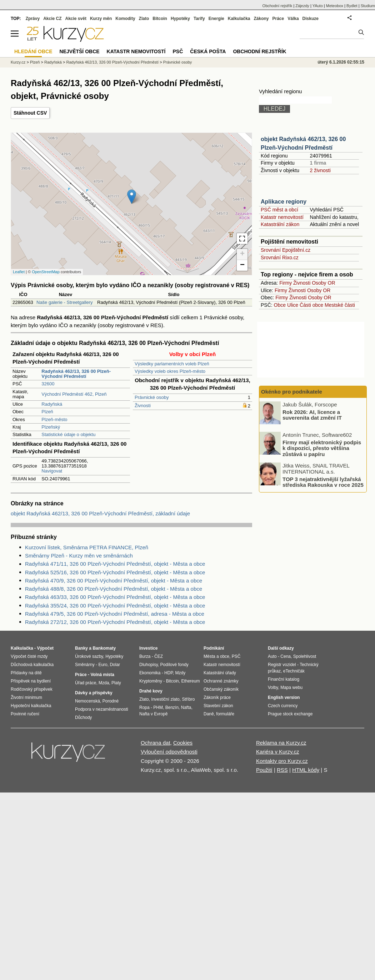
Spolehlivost (305, 656)
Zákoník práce (217, 697)
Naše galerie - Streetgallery (65, 302)
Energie (216, 19)
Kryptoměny (151, 681)
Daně (209, 714)
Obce (280, 305)
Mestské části (340, 305)
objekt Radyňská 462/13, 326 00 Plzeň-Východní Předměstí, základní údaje (100, 513)
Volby (273, 687)
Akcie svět (76, 19)
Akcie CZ (52, 19)
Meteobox (335, 6)
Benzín (172, 707)
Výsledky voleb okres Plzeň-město (170, 371)
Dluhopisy (149, 665)
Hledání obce (33, 51)
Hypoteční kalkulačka (31, 706)
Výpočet (45, 648)
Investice (148, 648)
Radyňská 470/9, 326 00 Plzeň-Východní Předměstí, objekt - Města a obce (114, 581)
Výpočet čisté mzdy (29, 656)
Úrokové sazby (89, 656)
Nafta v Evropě (153, 714)
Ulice (293, 305)
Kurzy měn (101, 19)
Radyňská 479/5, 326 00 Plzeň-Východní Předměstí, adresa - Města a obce (115, 614)
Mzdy (181, 673)
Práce (278, 19)
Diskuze (311, 19)
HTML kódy (306, 770)
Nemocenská (87, 701)
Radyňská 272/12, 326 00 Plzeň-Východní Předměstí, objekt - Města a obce (115, 622)
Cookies (183, 743)
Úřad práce (86, 683)
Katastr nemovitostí (282, 217)
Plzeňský (51, 427)
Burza (145, 656)
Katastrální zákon (280, 224)
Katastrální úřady (220, 673)
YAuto (318, 6)
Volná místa (102, 675)
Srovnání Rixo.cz (280, 257)
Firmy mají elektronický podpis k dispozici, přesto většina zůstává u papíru (322, 448)
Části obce (311, 305)
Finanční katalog (284, 679)
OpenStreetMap (46, 272)
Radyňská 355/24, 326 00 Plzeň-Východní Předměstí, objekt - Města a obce (115, 606)
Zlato (144, 19)
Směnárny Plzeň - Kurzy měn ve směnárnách (79, 556)
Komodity (125, 19)
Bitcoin (160, 19)
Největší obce (80, 51)
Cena (286, 656)
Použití (264, 770)
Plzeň (47, 412)
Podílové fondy (174, 665)
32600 (48, 384)
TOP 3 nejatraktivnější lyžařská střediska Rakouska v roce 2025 (323, 482)
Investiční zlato (165, 699)
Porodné (111, 701)
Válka (293, 19)
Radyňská (52, 404)
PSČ (178, 51)
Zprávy (33, 19)
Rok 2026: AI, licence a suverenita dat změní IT (312, 415)
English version (284, 697)
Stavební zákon (218, 706)
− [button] (242, 265)
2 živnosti (320, 170)
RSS (282, 770)
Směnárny (85, 665)
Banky (81, 648)
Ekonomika (150, 673)
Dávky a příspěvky (94, 693)
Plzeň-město (54, 419)
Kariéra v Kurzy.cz (278, 752)
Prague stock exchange (290, 714)
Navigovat (52, 471)
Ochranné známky (221, 681)
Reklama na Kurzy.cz (281, 743)
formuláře (225, 714)
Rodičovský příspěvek (32, 689)
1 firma (318, 163)
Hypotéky (180, 19)
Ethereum (190, 681)
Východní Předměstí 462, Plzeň (74, 394)
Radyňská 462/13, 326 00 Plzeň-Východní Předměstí (112, 62)
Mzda (104, 683)
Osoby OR (323, 283)
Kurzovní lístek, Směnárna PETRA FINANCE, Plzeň (87, 547)
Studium (368, 6)
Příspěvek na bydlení (31, 681)
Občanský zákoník (221, 689)
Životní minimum (26, 697)
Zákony (261, 19)
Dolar (115, 665)
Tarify (199, 19)
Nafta (186, 707)
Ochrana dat (156, 743)
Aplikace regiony (284, 202)
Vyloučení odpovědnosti (169, 752)
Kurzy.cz (18, 62)
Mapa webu (291, 687)
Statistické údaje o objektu (68, 434)
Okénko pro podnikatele (292, 392)
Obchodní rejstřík (277, 6)
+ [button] (242, 254)
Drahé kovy (151, 691)
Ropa (144, 707)
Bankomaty (104, 648)
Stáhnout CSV (30, 113)
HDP (169, 673)
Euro (103, 665)
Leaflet (19, 272)
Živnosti (143, 406)
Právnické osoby (152, 397)
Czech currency (283, 706)
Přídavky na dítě (26, 673)
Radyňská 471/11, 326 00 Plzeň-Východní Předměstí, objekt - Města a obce (115, 564)
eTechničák (294, 671)
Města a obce (216, 656)
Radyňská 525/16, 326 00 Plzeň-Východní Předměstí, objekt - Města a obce (115, 572)
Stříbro (188, 699)
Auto (272, 656)
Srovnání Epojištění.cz (286, 250)
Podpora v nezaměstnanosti (102, 709)
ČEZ (159, 656)
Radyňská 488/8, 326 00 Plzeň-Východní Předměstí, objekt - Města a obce (114, 589)
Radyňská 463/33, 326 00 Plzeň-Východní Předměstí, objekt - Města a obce (115, 597)
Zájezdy (302, 6)
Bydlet (352, 6)
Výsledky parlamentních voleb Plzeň (172, 364)
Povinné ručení (25, 714)
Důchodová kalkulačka (32, 665)
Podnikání (214, 648)
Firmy (286, 283)
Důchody (83, 717)
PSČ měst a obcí (279, 210)
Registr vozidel (282, 665)
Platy (116, 683)
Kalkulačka (239, 19)
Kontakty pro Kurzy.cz (282, 761)
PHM (158, 707)
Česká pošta (208, 51)
